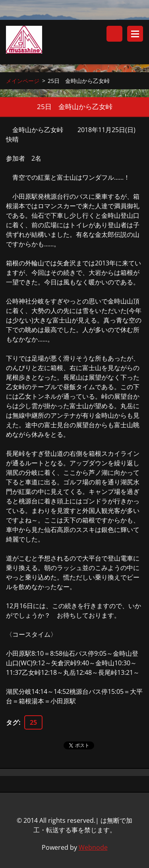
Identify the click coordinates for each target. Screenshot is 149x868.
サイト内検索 (114, 34)
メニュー (135, 34)
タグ (12, 722)
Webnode (93, 847)
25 (33, 722)
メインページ (23, 81)
